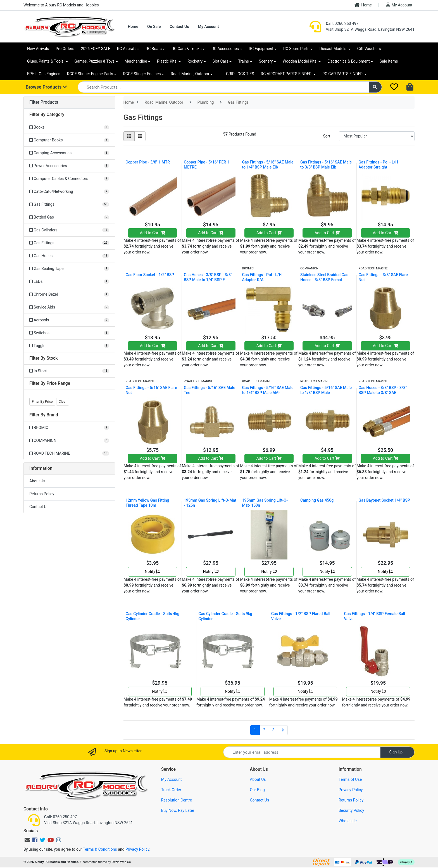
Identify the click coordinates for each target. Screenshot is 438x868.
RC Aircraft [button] (126, 49)
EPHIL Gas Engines (44, 74)
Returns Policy (42, 494)
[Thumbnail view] (129, 136)
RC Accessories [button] (225, 49)
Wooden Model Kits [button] (300, 61)
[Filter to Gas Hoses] (69, 256)
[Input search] (223, 87)
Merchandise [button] (136, 61)
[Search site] (375, 87)
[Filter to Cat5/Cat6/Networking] (69, 192)
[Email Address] (302, 752)
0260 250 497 (342, 23)
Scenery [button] (266, 61)
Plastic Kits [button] (167, 61)
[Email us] (27, 840)
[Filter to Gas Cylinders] (69, 230)
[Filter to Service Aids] (69, 307)
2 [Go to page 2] (264, 730)
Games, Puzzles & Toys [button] (95, 61)
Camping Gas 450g (317, 500)
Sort (327, 136)
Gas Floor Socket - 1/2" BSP (150, 275)
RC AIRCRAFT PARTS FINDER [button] (287, 74)
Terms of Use (350, 779)
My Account (399, 5)
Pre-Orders (65, 49)
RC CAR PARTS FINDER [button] (343, 74)
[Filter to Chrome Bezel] (69, 294)
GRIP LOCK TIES (240, 74)
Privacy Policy (351, 790)
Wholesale (348, 821)
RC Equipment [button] (261, 49)
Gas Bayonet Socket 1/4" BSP (384, 500)
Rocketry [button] (195, 61)
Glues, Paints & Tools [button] (46, 61)
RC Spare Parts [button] (296, 49)
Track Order (171, 790)
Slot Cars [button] (220, 61)
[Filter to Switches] (69, 333)
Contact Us (179, 27)
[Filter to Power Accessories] (69, 166)
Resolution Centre (177, 800)
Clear (63, 402)
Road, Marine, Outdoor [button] (190, 74)
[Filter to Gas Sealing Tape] (69, 269)
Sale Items (389, 61)
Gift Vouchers (369, 49)
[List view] (140, 136)
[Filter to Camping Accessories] (69, 153)
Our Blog (257, 790)
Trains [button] (244, 61)
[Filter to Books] (69, 127)
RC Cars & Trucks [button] (186, 49)
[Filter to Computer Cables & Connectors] (69, 179)
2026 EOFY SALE (96, 49)
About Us (37, 481)
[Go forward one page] (283, 730)
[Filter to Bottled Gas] (69, 217)
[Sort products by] (377, 136)
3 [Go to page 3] (273, 730)
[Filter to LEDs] (69, 282)
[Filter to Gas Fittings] (69, 204)
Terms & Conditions (100, 849)
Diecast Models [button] (333, 49)
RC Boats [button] (154, 49)
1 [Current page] (255, 730)
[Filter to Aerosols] (69, 320)
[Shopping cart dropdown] (410, 87)
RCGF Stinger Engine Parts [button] (90, 74)
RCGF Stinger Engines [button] (142, 74)
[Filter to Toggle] (69, 346)
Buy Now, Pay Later (178, 810)
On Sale (154, 27)
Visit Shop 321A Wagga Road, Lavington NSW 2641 (370, 29)
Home (363, 5)
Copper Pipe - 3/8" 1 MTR (148, 162)
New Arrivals (38, 49)
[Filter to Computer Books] (69, 140)
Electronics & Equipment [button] (348, 61)
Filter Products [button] (44, 102)
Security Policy (351, 810)
